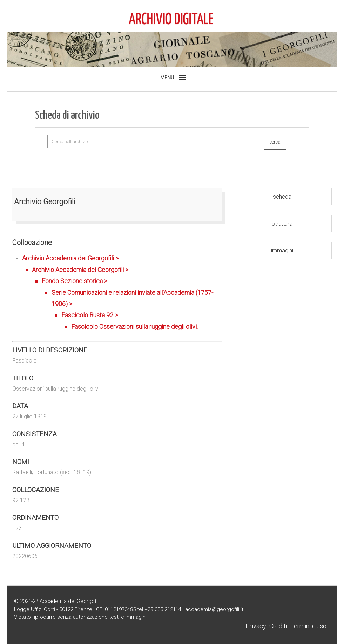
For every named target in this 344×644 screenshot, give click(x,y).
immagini (282, 250)
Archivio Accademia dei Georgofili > (122, 293)
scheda (282, 197)
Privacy (256, 626)
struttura (282, 224)
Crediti (278, 626)
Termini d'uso (308, 626)
